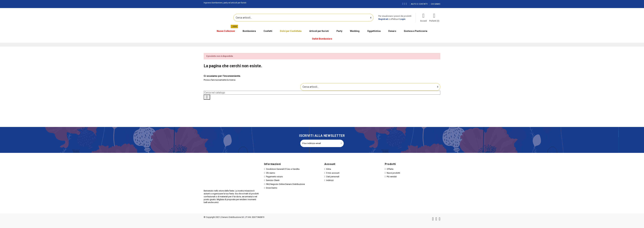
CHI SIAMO (436, 4)
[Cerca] (322, 93)
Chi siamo (271, 173)
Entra (329, 169)
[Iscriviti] (341, 143)
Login (403, 19)
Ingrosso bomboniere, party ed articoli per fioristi (225, 3)
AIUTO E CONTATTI (419, 4)
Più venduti (392, 177)
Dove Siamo (272, 188)
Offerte (390, 169)
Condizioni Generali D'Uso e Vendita (283, 169)
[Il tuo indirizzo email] (320, 143)
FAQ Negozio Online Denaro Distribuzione (285, 184)
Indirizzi (330, 180)
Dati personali (333, 177)
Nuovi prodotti (393, 173)
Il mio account (333, 173)
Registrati (383, 19)
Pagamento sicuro (274, 177)
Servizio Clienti (273, 180)
